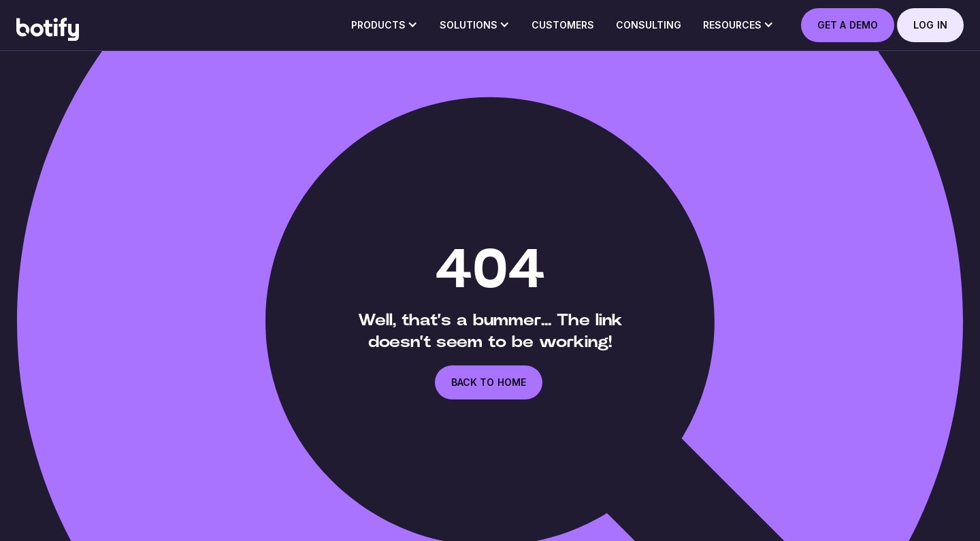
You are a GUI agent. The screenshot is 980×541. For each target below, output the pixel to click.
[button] (385, 29)
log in (930, 25)
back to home (489, 382)
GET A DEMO (848, 25)
